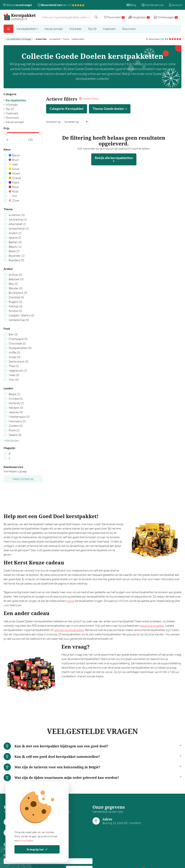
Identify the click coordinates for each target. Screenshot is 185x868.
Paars (14, 182)
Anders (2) (15, 233)
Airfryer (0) (15, 275)
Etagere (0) (15, 302)
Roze (13, 191)
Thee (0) (14, 366)
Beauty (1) (15, 247)
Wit (13, 196)
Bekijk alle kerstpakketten (114, 159)
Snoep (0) (15, 357)
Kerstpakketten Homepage (18, 39)
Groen (14, 173)
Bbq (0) (13, 284)
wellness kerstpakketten (69, 630)
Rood (14, 187)
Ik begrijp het (37, 849)
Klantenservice (152, 5)
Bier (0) (13, 334)
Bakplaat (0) (16, 279)
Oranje (15, 178)
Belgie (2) (14, 394)
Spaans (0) (15, 435)
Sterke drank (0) (19, 361)
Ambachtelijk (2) (19, 228)
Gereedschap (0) (19, 320)
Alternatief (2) (17, 224)
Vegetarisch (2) (18, 371)
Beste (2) (14, 251)
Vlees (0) (14, 375)
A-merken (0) (17, 215)
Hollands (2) (16, 403)
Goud (14, 169)
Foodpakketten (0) (20, 348)
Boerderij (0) (16, 260)
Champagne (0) (18, 339)
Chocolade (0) (17, 343)
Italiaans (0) (16, 408)
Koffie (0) (14, 352)
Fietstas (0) (16, 306)
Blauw (14, 155)
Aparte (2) (15, 238)
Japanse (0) (16, 412)
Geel (13, 164)
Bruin (14, 160)
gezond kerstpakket (152, 626)
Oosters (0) (16, 426)
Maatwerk (109, 29)
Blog (131, 5)
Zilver (14, 200)
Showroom (129, 29)
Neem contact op (23, 479)
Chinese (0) (16, 399)
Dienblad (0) (16, 297)
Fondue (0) (15, 311)
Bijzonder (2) (17, 256)
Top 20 (92, 29)
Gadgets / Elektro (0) (21, 315)
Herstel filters (89, 99)
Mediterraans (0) (19, 417)
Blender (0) (16, 288)
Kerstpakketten (27, 29)
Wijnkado (75, 29)
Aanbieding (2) (18, 219)
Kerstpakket (55, 39)
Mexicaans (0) (17, 421)
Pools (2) (14, 430)
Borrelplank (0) (18, 293)
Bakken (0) (15, 242)
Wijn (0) (14, 380)
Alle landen (11, 441)
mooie (70, 601)
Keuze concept (54, 29)
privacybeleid (26, 840)
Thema (66, 39)
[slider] (5, 133)
